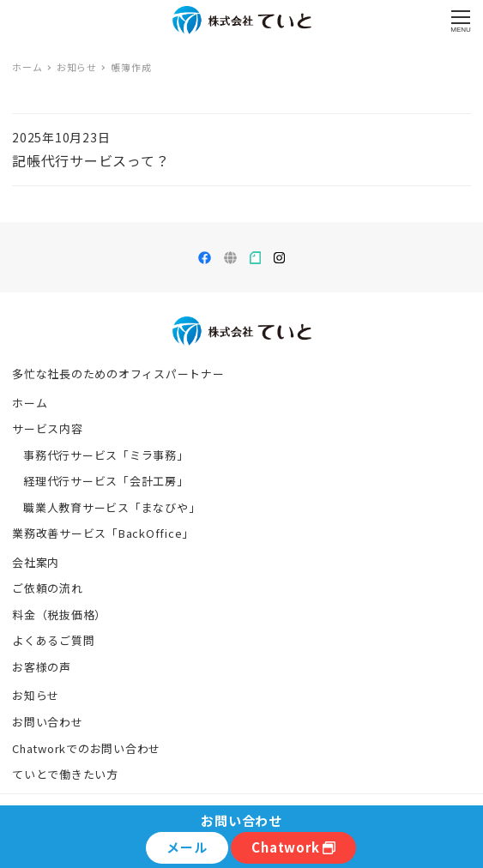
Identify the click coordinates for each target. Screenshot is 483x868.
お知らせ (36, 695)
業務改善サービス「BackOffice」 (103, 533)
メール (187, 847)
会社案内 (36, 562)
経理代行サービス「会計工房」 (106, 481)
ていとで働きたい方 (65, 774)
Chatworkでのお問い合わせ (86, 748)
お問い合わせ (48, 722)
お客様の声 (42, 667)
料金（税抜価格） (59, 615)
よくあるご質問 (53, 640)
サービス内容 (48, 428)
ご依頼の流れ (48, 588)
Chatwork (293, 847)
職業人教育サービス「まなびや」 (112, 507)
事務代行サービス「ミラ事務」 (106, 455)
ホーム (30, 403)
